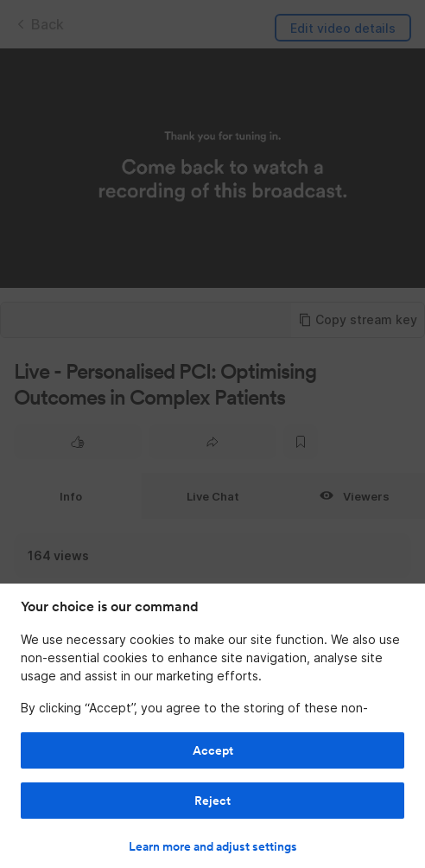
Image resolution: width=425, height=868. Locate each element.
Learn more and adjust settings (213, 846)
